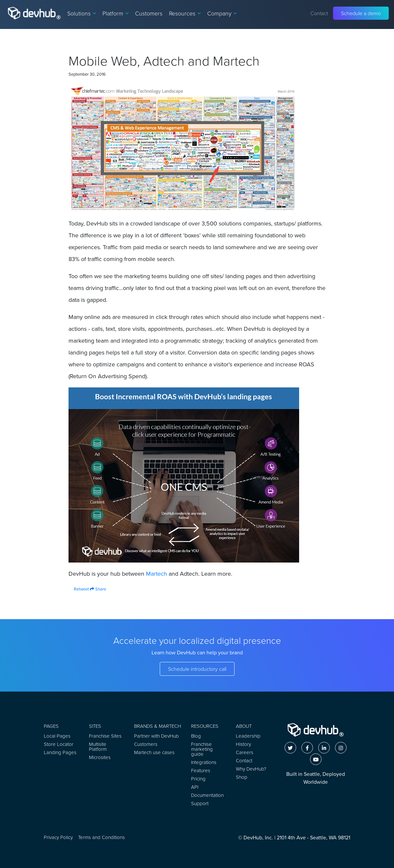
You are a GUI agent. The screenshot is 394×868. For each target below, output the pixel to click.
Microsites (100, 757)
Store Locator (59, 744)
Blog (196, 736)
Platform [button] (115, 13)
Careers (245, 752)
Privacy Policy (58, 837)
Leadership (248, 736)
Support (200, 803)
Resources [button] (185, 13)
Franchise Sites (105, 736)
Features (201, 770)
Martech (156, 574)
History (243, 744)
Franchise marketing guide (202, 749)
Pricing (198, 779)
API (195, 787)
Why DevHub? (251, 769)
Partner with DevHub (156, 736)
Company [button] (222, 13)
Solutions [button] (82, 13)
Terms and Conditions (101, 837)
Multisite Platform (98, 747)
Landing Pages (60, 752)
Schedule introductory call (197, 669)
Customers (149, 13)
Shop (242, 777)
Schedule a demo (361, 13)
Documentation (207, 795)
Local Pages (57, 736)
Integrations (204, 762)
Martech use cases (154, 752)
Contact (319, 13)
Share (98, 589)
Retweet (79, 589)
